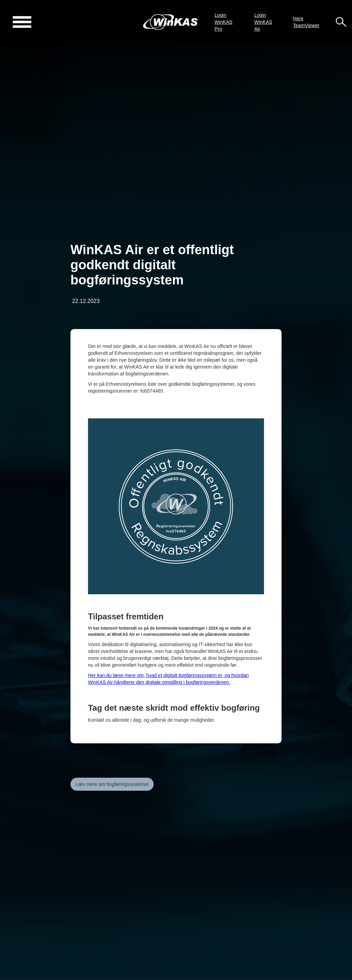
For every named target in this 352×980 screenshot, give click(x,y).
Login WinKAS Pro (223, 22)
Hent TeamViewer (306, 22)
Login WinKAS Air (263, 22)
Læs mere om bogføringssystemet (112, 784)
